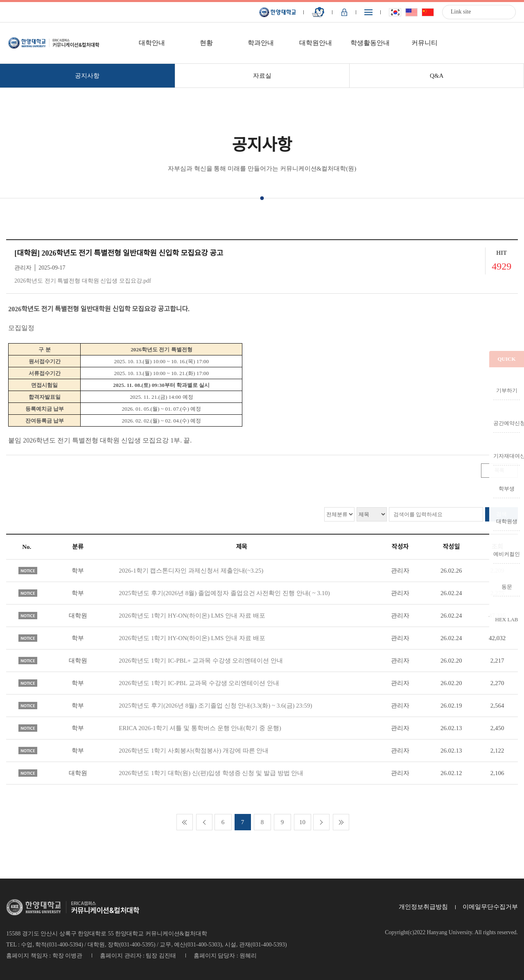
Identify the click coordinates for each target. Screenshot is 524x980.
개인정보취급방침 (423, 907)
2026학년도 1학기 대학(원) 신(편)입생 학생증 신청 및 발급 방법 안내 (211, 773)
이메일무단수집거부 (490, 907)
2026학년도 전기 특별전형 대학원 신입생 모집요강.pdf (83, 281)
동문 (507, 587)
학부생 (507, 488)
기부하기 (507, 390)
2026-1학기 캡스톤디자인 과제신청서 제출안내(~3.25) (191, 571)
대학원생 (507, 521)
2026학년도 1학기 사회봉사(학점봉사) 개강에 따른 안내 (194, 751)
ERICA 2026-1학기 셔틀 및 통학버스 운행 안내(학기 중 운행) (200, 728)
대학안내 (152, 43)
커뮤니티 (425, 43)
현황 (206, 43)
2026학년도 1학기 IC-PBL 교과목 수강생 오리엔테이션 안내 (199, 683)
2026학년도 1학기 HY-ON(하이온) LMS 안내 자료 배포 (192, 616)
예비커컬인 (507, 554)
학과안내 (261, 43)
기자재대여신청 (507, 456)
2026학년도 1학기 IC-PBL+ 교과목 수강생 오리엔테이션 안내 (201, 661)
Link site (461, 12)
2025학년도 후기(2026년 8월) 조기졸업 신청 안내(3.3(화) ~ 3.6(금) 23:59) (215, 706)
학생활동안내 (370, 43)
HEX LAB (507, 619)
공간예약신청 (507, 423)
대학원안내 (316, 43)
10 (302, 822)
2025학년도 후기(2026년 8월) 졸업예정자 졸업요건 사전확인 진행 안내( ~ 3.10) (224, 593)
